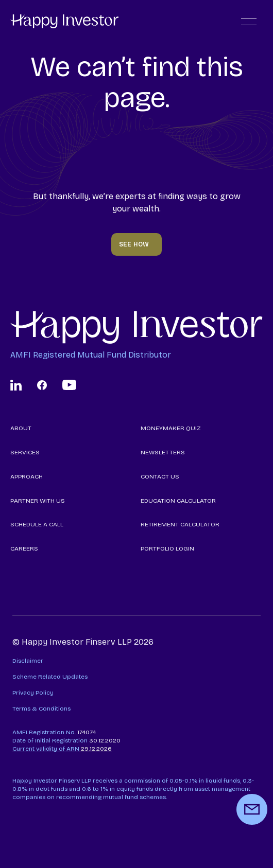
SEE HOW (134, 244)
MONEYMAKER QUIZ (171, 428)
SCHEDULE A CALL (37, 524)
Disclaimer (28, 661)
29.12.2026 (62, 749)
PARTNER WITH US (38, 501)
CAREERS (24, 548)
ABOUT (21, 428)
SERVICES (25, 452)
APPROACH (27, 476)
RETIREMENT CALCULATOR (180, 524)
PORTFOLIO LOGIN (167, 548)
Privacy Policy (33, 693)
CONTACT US (160, 476)
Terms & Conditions (41, 708)
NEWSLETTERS (163, 452)
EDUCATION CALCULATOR (178, 501)
